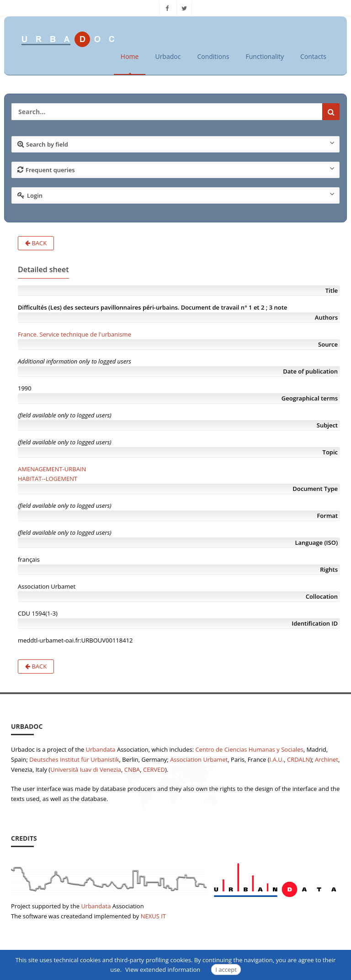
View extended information (163, 969)
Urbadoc (168, 56)
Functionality (265, 56)
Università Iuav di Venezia (86, 769)
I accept (226, 969)
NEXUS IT (153, 916)
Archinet (327, 759)
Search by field (176, 144)
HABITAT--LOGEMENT (48, 479)
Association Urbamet (199, 759)
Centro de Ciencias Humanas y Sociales (249, 749)
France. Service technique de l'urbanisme (74, 334)
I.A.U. (277, 759)
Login (176, 195)
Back (36, 243)
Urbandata (101, 749)
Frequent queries (176, 169)
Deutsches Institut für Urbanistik (74, 759)
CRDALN (298, 759)
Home (130, 56)
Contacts (313, 56)
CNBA (132, 769)
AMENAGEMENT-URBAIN (52, 469)
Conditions (213, 56)
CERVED (154, 769)
